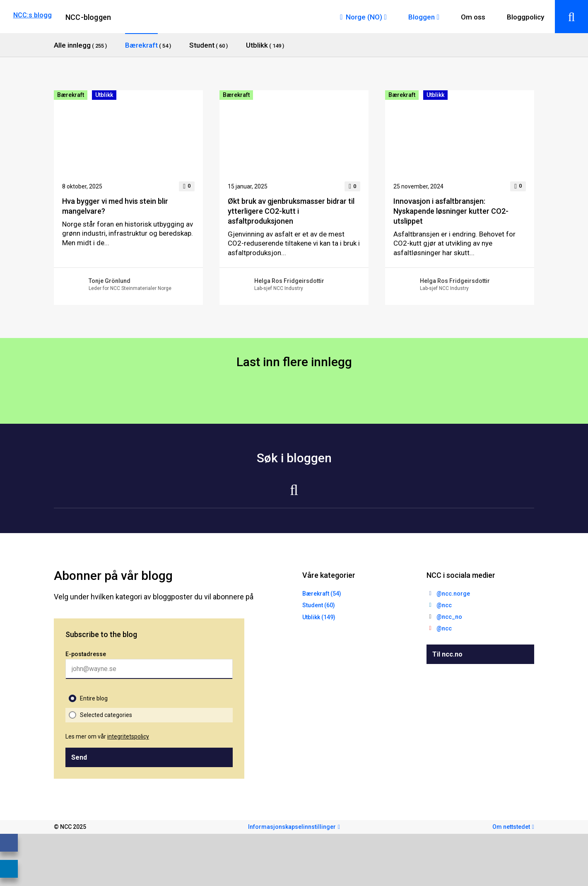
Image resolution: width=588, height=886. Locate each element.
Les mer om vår (107, 736)
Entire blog (94, 698)
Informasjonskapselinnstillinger (292, 827)
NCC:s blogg (33, 15)
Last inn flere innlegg (294, 362)
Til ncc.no (447, 654)
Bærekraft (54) (322, 594)
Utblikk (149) (319, 617)
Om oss (473, 17)
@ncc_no (449, 617)
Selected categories (106, 715)
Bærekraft (71, 95)
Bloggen (422, 17)
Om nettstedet (511, 827)
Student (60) (319, 605)
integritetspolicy (128, 736)
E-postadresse (86, 654)
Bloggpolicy (525, 17)
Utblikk (104, 95)
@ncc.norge (453, 594)
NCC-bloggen (88, 17)
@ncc (444, 605)
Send (79, 757)
